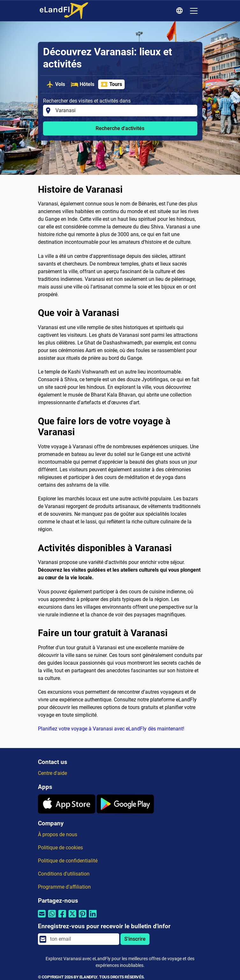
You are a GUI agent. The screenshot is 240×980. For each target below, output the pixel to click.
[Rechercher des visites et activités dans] (124, 111)
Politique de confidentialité (68, 861)
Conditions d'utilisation (64, 874)
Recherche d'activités (120, 128)
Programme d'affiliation (64, 887)
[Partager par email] (42, 918)
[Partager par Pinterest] (83, 918)
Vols (56, 84)
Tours (111, 84)
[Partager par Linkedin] (93, 918)
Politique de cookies (60, 848)
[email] (83, 939)
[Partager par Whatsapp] (52, 918)
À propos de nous (58, 834)
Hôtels (83, 84)
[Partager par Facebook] (62, 918)
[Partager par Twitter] (72, 918)
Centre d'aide (52, 773)
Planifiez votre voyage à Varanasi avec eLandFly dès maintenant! (111, 729)
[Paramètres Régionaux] (180, 11)
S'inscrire (135, 939)
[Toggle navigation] (194, 11)
